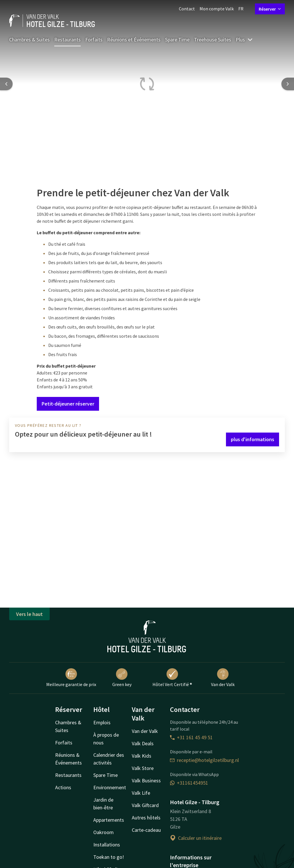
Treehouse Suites (213, 40)
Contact (187, 9)
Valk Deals (143, 743)
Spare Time (177, 40)
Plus (244, 40)
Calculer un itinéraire (196, 838)
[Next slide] (288, 84)
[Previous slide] (6, 84)
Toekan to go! (109, 857)
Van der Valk (223, 678)
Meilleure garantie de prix (71, 678)
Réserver (270, 9)
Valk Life (141, 793)
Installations (107, 845)
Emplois (102, 722)
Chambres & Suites (29, 40)
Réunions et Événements (134, 40)
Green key (122, 678)
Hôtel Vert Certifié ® (172, 678)
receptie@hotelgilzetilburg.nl (204, 760)
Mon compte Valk (217, 9)
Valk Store (143, 768)
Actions (63, 787)
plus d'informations (253, 439)
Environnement (110, 787)
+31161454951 (189, 783)
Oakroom (104, 832)
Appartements (109, 820)
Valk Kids (142, 756)
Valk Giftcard (145, 805)
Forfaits (94, 40)
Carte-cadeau (146, 830)
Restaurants (67, 40)
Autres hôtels (146, 818)
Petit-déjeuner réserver (68, 404)
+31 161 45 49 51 (191, 737)
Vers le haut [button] (29, 614)
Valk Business (146, 780)
